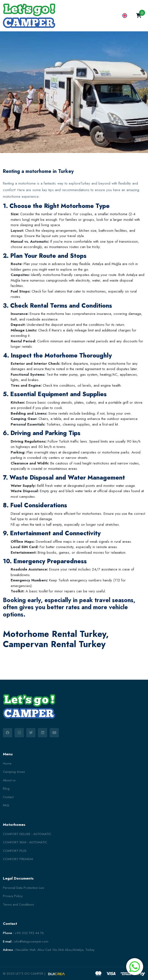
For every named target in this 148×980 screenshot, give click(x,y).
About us (9, 780)
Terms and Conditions (18, 904)
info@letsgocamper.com (31, 941)
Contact (8, 797)
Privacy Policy (13, 896)
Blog (6, 788)
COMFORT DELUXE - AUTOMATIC (27, 834)
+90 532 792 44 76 (29, 933)
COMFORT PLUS (15, 851)
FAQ (6, 805)
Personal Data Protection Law (24, 888)
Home (7, 763)
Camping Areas (14, 772)
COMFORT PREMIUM (18, 859)
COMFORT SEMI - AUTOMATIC (25, 842)
